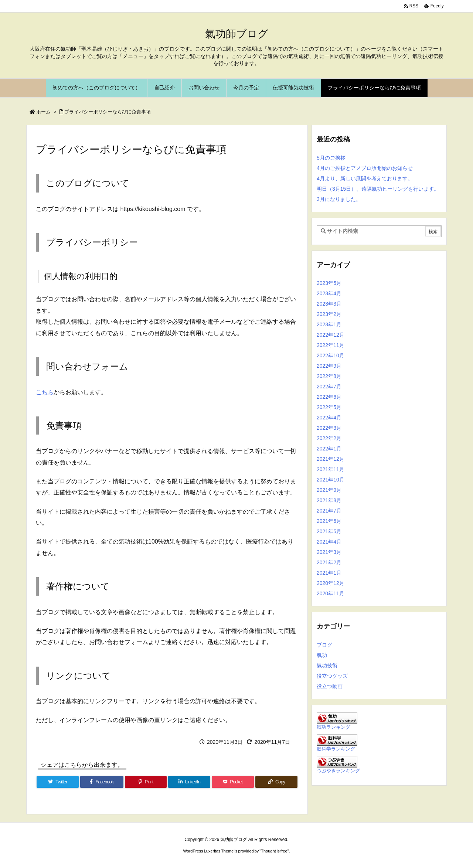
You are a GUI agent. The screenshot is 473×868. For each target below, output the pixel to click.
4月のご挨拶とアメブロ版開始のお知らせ (365, 168)
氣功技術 (327, 666)
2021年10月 (331, 480)
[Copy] (276, 782)
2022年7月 (329, 387)
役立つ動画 (330, 686)
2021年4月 (329, 542)
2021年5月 (329, 531)
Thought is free (274, 851)
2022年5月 (329, 407)
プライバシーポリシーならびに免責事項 (108, 112)
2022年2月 (329, 438)
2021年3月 (329, 552)
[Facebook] (102, 782)
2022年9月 (329, 366)
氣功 (322, 655)
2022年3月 (329, 428)
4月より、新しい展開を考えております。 (365, 178)
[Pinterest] (146, 782)
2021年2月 (329, 562)
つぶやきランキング (338, 771)
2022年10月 (331, 355)
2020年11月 (331, 593)
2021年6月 (329, 521)
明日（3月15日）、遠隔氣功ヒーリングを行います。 (378, 189)
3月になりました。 (339, 199)
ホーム (43, 112)
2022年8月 (329, 376)
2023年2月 (329, 314)
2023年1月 (329, 324)
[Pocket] (233, 782)
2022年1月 (329, 449)
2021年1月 (329, 573)
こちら (45, 392)
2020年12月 (331, 583)
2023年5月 (329, 283)
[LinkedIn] (189, 782)
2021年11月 (331, 469)
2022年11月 (331, 345)
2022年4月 (329, 418)
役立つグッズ (332, 676)
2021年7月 (329, 511)
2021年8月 (329, 500)
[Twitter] (58, 782)
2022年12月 (331, 335)
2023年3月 (329, 304)
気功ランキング (334, 727)
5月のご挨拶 (331, 158)
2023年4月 (329, 293)
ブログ (324, 645)
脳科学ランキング (336, 749)
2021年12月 (331, 459)
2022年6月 (329, 397)
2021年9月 (329, 490)
